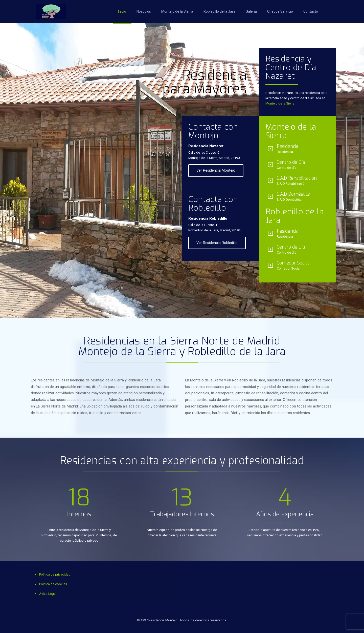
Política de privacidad (55, 574)
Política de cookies (53, 584)
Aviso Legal (48, 594)
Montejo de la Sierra (280, 103)
